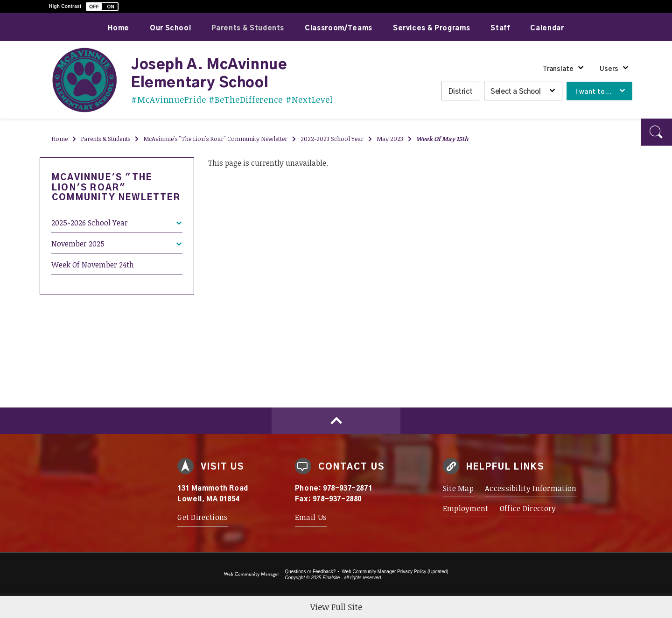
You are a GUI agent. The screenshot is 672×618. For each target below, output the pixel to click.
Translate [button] (558, 69)
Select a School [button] (515, 92)
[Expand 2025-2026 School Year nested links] (179, 217)
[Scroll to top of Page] (336, 421)
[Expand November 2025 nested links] (179, 238)
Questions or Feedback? (310, 572)
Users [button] (609, 69)
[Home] (119, 27)
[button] (102, 7)
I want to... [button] (593, 92)
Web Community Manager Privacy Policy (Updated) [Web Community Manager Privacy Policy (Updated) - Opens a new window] (395, 572)
